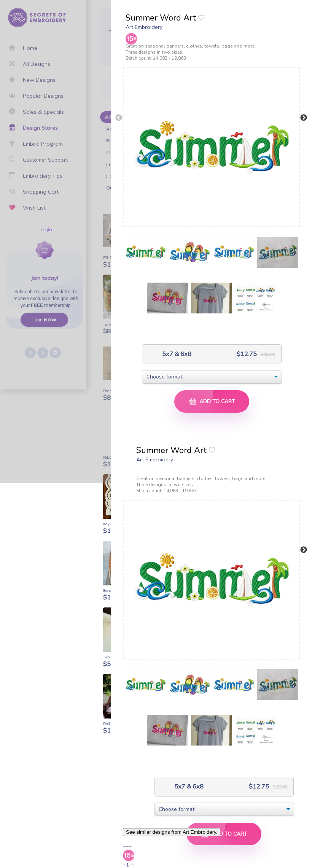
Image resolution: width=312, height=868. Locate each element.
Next (304, 118)
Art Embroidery (144, 27)
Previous (119, 118)
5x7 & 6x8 (176, 354)
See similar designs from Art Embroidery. (172, 832)
